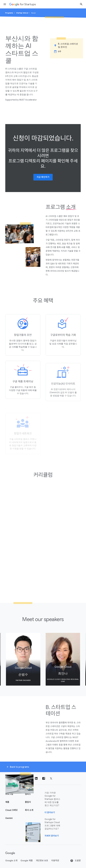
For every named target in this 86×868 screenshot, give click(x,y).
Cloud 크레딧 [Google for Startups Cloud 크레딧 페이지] (11, 810)
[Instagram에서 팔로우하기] (21, 778)
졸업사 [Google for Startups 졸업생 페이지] (28, 802)
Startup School (22, 13)
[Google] (10, 853)
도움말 (75, 861)
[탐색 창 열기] (5, 4)
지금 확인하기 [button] (43, 177)
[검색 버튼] (81, 4)
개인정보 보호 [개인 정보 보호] (42, 861)
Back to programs (18, 767)
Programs (9, 13)
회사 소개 (29, 810)
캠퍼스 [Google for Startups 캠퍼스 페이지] (28, 794)
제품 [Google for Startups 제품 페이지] (7, 802)
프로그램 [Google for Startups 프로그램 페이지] (9, 794)
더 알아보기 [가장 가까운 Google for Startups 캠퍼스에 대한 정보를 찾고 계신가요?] (50, 813)
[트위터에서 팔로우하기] (51, 778)
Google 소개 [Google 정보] (11, 861)
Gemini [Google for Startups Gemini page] (9, 818)
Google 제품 (27, 861)
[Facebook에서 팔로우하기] (44, 778)
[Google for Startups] (23, 4)
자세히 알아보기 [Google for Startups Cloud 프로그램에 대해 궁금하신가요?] (52, 836)
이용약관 (55, 861)
